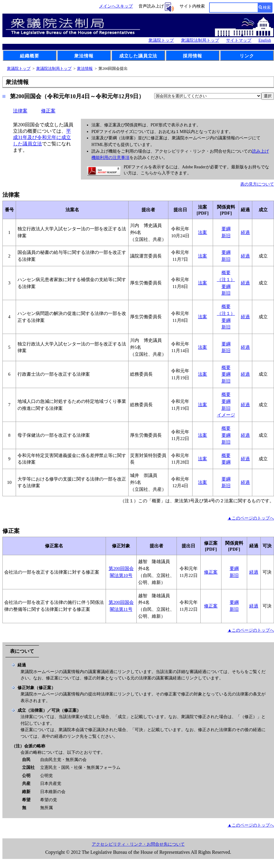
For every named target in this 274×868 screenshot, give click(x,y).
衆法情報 (84, 56)
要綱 (226, 229)
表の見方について (257, 184)
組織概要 (29, 56)
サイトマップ (239, 40)
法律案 (20, 111)
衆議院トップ (161, 40)
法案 (202, 232)
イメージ (226, 415)
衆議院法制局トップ (200, 40)
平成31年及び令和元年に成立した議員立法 (42, 137)
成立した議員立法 (138, 56)
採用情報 (192, 56)
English (265, 40)
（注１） (226, 279)
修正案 (48, 111)
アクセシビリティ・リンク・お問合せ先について (138, 844)
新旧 (226, 236)
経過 (245, 232)
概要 (226, 272)
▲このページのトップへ (251, 518)
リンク (247, 56)
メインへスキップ (116, 6)
